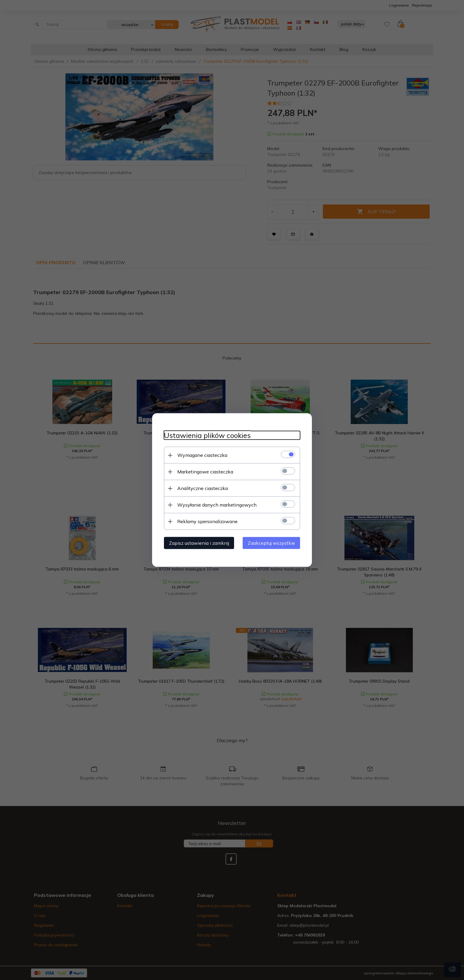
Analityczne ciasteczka (203, 488)
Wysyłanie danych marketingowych (217, 505)
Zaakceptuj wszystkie (271, 543)
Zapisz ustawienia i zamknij (199, 543)
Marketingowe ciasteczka (205, 472)
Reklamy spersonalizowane (207, 521)
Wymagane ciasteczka (202, 455)
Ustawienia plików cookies (207, 435)
